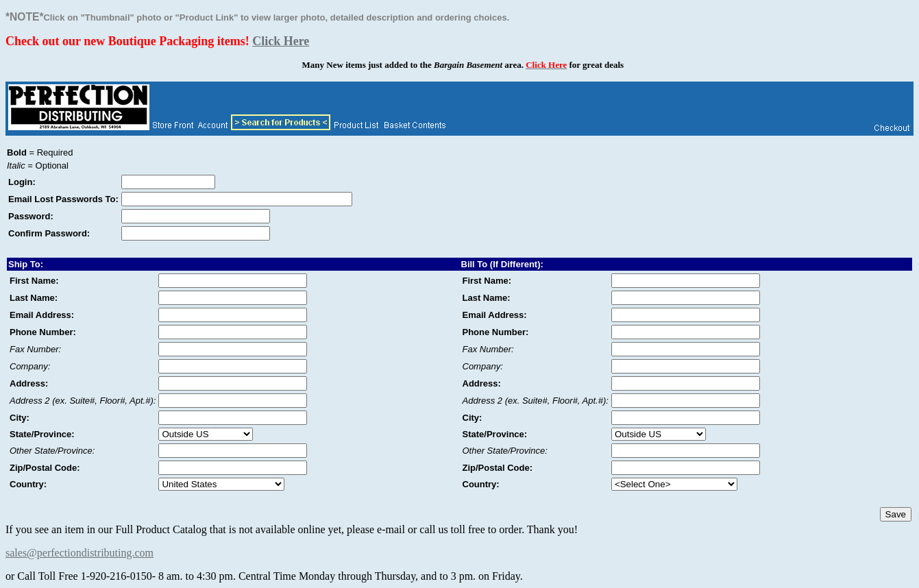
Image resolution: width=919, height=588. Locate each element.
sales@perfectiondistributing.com (79, 553)
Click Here (281, 41)
